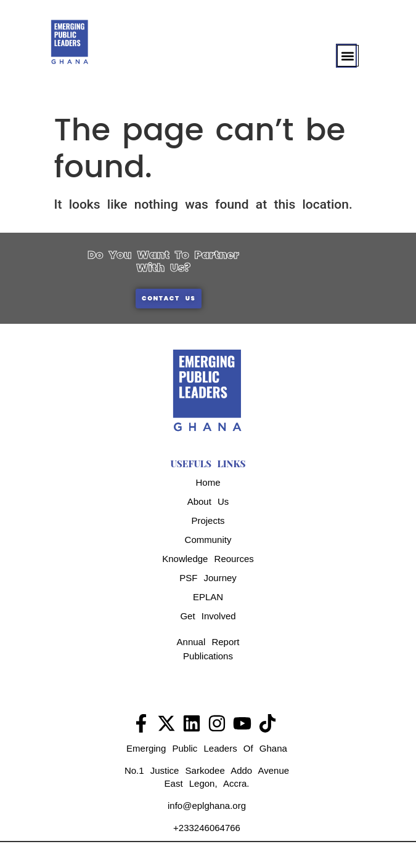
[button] (348, 56)
